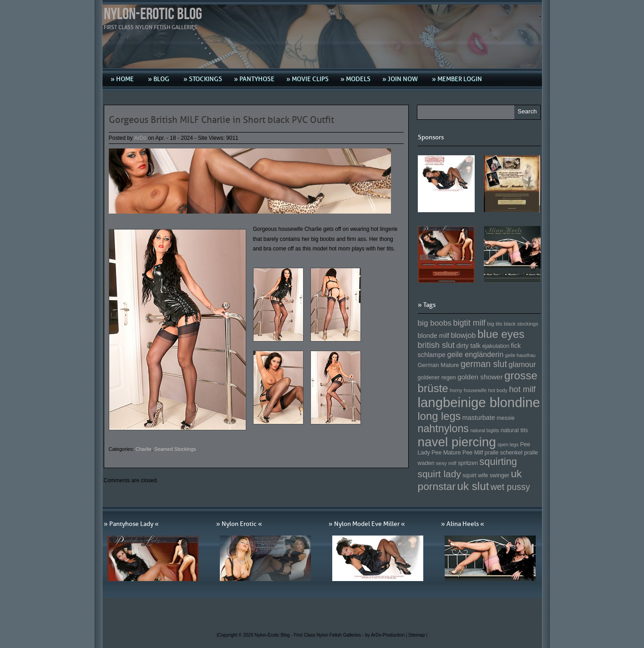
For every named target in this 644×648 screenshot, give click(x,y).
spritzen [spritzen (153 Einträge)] (468, 463)
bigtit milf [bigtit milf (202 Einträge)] (469, 323)
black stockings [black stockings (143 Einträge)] (521, 324)
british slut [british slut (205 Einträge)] (436, 345)
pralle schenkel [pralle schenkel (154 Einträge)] (504, 453)
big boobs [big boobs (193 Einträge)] (435, 323)
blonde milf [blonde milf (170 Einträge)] (434, 336)
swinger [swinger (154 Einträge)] (499, 475)
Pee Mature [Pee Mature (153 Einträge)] (446, 453)
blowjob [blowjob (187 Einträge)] (463, 335)
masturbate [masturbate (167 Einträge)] (479, 418)
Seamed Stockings (175, 449)
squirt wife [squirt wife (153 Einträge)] (475, 475)
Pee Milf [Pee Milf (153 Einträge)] (473, 453)
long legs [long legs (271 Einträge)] (439, 416)
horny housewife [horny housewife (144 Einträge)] (468, 390)
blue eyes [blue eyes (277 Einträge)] (501, 334)
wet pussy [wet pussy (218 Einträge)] (510, 487)
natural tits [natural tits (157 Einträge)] (514, 430)
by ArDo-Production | (387, 635)
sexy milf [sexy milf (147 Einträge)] (446, 463)
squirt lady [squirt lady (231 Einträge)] (439, 474)
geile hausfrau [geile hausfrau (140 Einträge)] (520, 355)
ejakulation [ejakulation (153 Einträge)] (496, 346)
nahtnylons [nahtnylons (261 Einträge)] (443, 429)
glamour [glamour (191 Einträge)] (522, 365)
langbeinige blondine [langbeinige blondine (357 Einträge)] (479, 402)
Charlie (144, 449)
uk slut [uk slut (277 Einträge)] (473, 486)
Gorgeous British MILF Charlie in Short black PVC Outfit (221, 120)
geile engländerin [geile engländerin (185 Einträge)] (475, 354)
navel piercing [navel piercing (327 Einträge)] (457, 442)
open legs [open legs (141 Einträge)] (508, 444)
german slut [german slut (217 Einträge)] (484, 364)
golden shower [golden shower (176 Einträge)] (480, 377)
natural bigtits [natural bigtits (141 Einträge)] (484, 430)
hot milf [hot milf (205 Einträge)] (522, 389)
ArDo (140, 138)
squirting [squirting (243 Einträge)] (498, 462)
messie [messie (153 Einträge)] (506, 418)
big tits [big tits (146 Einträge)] (495, 324)
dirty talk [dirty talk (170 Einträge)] (468, 346)
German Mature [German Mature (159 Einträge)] (439, 365)
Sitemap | (418, 635)
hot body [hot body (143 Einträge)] (498, 390)
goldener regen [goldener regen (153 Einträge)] (437, 378)
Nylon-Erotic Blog (153, 14)
